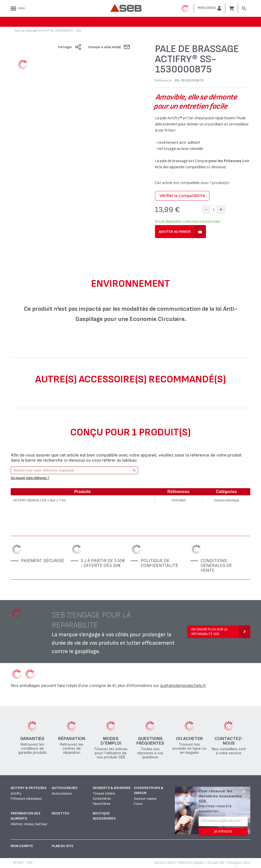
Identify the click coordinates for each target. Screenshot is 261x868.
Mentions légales (192, 863)
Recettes (60, 813)
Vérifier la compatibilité (182, 196)
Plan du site (63, 846)
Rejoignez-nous (239, 863)
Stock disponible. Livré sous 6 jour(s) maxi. (188, 221)
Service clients (165, 863)
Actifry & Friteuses (29, 788)
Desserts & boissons (112, 788)
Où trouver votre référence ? (30, 478)
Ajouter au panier (175, 232)
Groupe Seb (216, 863)
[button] (210, 8)
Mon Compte (22, 846)
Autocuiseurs (64, 788)
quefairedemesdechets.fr (183, 685)
